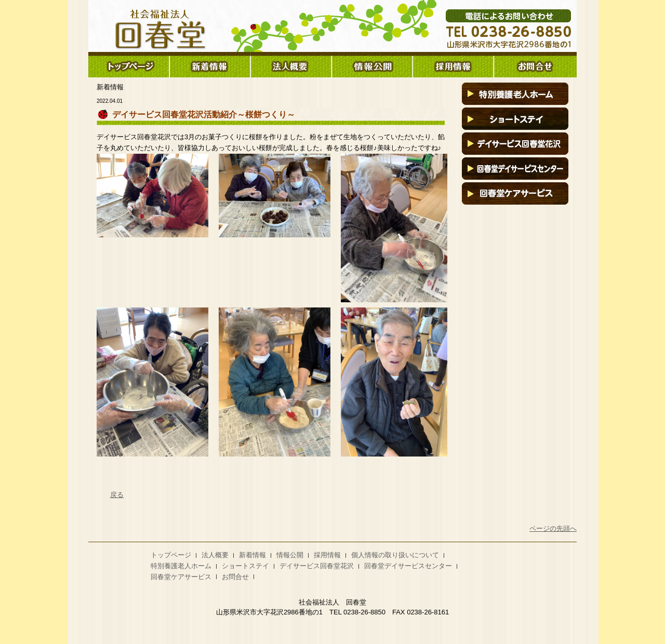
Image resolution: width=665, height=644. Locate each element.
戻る (117, 495)
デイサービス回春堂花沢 (317, 566)
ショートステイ (245, 566)
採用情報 (327, 555)
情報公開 (290, 555)
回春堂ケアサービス (181, 577)
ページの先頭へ (553, 528)
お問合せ (235, 577)
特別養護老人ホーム (181, 566)
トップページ (171, 555)
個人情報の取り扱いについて (395, 555)
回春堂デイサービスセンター (408, 566)
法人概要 (215, 555)
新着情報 (252, 555)
